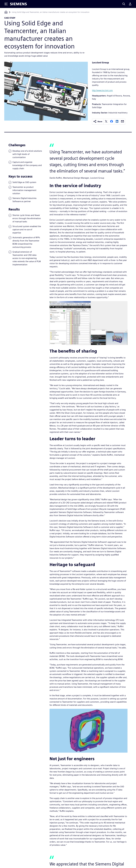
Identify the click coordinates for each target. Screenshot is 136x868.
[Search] (124, 4)
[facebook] (112, 122)
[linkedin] (117, 122)
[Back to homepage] (6, 12)
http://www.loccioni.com (102, 90)
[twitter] (106, 122)
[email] (122, 122)
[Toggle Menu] (6, 4)
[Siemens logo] (18, 4)
